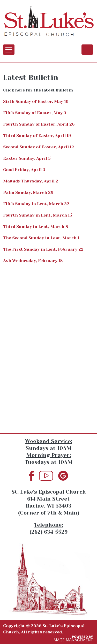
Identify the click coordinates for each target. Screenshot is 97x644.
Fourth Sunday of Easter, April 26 (39, 124)
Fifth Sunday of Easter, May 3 (35, 113)
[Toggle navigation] (9, 50)
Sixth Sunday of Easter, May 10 (36, 101)
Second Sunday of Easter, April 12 (39, 147)
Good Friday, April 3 (24, 170)
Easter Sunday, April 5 (27, 158)
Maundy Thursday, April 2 (31, 181)
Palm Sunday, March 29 (28, 192)
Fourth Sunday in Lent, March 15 (38, 215)
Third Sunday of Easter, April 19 (37, 136)
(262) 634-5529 (87, 49)
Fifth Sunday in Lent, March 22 (36, 204)
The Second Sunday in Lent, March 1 (41, 238)
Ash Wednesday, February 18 (33, 261)
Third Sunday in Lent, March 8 (36, 227)
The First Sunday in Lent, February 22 (43, 249)
